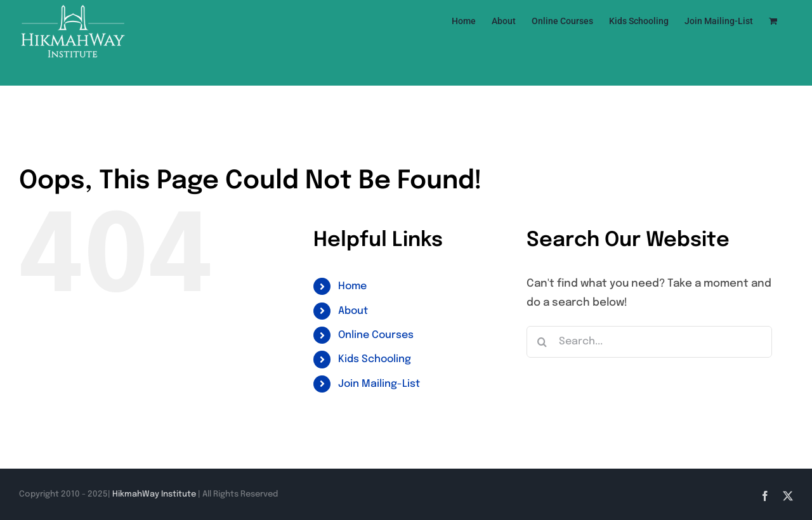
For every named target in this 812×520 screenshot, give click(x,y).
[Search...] (649, 342)
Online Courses (376, 335)
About (353, 311)
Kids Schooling (375, 359)
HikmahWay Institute (154, 494)
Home (352, 286)
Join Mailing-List (379, 384)
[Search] (542, 342)
